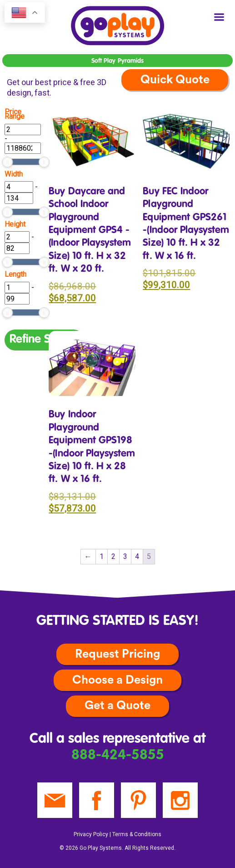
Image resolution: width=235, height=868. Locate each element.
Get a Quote (117, 706)
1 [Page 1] (102, 556)
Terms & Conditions (137, 834)
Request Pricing (117, 654)
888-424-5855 (118, 755)
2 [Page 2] (113, 556)
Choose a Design (117, 680)
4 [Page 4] (137, 556)
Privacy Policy (91, 834)
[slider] (7, 162)
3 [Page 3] (125, 556)
